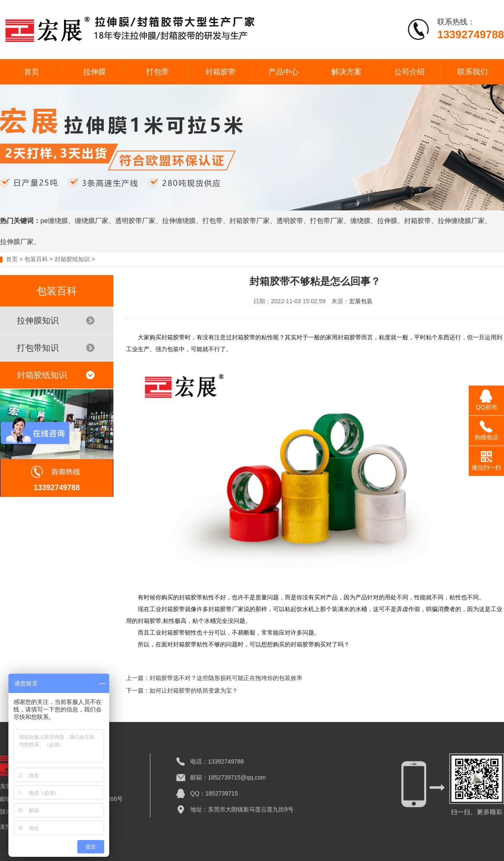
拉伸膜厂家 (17, 242)
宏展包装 (361, 301)
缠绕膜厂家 (92, 221)
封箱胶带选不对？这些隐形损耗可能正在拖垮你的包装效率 (226, 678)
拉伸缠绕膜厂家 (461, 221)
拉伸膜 (94, 72)
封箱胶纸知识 (72, 259)
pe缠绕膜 (54, 221)
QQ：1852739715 (214, 793)
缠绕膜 (360, 221)
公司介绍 (409, 72)
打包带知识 (56, 348)
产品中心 (283, 72)
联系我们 (472, 72)
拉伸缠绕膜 (179, 221)
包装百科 (36, 259)
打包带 (157, 72)
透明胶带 (290, 221)
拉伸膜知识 (56, 320)
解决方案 (346, 72)
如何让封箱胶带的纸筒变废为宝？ (194, 690)
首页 (31, 72)
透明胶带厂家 (135, 221)
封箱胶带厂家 (249, 221)
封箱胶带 (220, 72)
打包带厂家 (327, 221)
